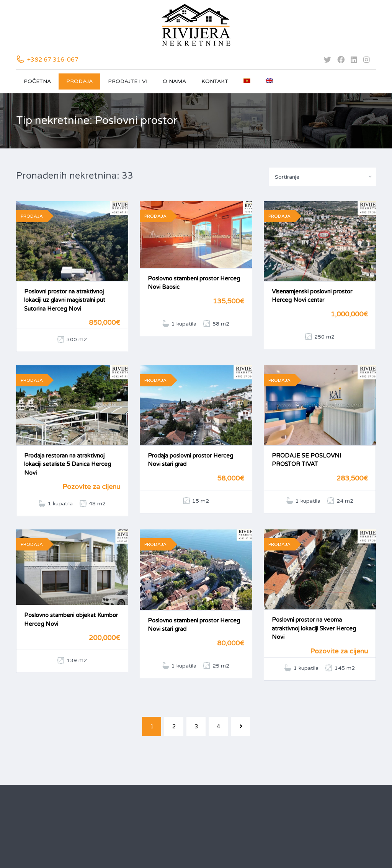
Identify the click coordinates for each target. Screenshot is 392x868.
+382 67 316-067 (53, 60)
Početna (37, 81)
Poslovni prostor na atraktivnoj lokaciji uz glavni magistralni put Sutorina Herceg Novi (65, 300)
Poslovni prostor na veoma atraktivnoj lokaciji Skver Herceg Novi (314, 628)
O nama (174, 81)
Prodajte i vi (128, 81)
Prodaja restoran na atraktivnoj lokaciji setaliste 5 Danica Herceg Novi (68, 464)
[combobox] (322, 177)
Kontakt (215, 81)
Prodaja (79, 81)
